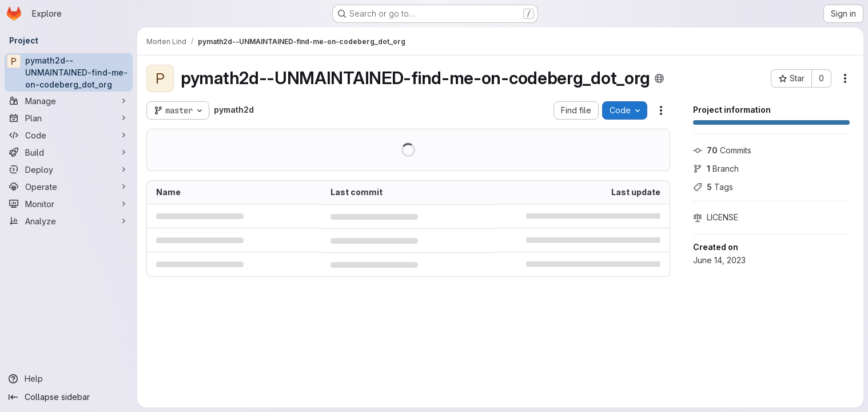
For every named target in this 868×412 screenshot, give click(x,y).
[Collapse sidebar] (69, 397)
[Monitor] (69, 204)
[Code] (69, 135)
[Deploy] (69, 169)
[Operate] (69, 187)
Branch (716, 169)
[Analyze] (69, 221)
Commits (722, 150)
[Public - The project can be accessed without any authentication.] (659, 78)
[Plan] (69, 118)
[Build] (69, 152)
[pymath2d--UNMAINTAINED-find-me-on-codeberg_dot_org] (69, 72)
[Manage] (69, 101)
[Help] (69, 379)
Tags (713, 187)
